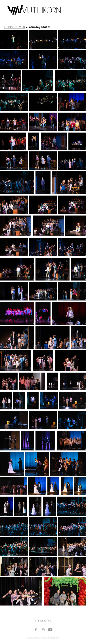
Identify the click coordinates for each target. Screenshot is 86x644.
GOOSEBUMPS (15, 27)
